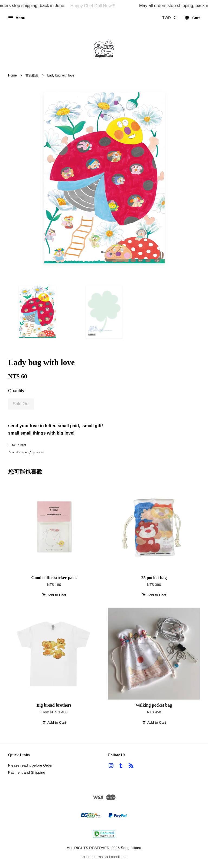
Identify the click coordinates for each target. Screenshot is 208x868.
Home (12, 75)
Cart (192, 18)
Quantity (16, 391)
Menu (17, 18)
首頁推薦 (32, 75)
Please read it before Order (30, 765)
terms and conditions (110, 857)
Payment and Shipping (27, 772)
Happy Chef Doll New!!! (95, 6)
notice (86, 857)
